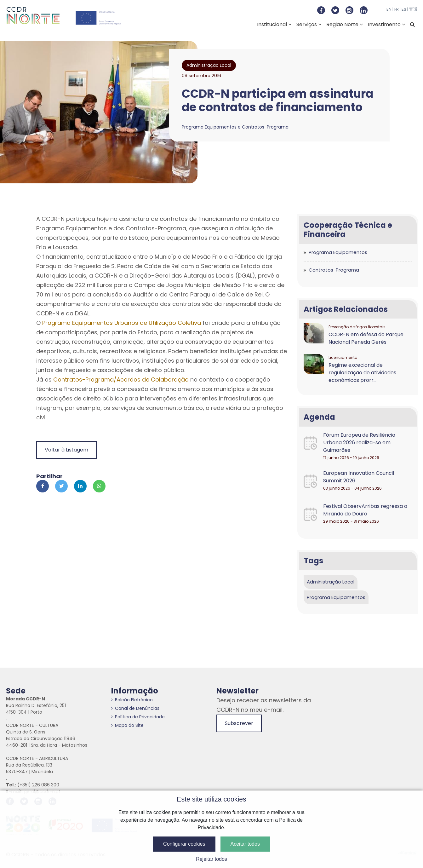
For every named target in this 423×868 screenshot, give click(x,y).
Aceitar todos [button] (245, 844)
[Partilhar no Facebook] (43, 486)
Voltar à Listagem (66, 450)
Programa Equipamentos (338, 252)
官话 (413, 9)
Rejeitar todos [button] (211, 859)
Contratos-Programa (334, 270)
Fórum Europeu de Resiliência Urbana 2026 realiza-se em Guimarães (359, 443)
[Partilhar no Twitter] (61, 486)
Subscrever (239, 723)
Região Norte (345, 24)
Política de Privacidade (138, 717)
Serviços (309, 24)
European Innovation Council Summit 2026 (359, 477)
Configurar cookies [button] (184, 844)
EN (389, 9)
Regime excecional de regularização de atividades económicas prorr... (362, 373)
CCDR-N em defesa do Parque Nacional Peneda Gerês (366, 338)
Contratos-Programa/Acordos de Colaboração (121, 379)
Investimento (386, 24)
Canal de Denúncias (135, 708)
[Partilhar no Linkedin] (80, 486)
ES (404, 9)
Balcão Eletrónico (132, 700)
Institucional (274, 24)
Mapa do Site (127, 725)
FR (397, 9)
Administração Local (331, 582)
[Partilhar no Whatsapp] (99, 486)
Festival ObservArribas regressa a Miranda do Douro (365, 510)
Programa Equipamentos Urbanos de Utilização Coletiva (122, 323)
